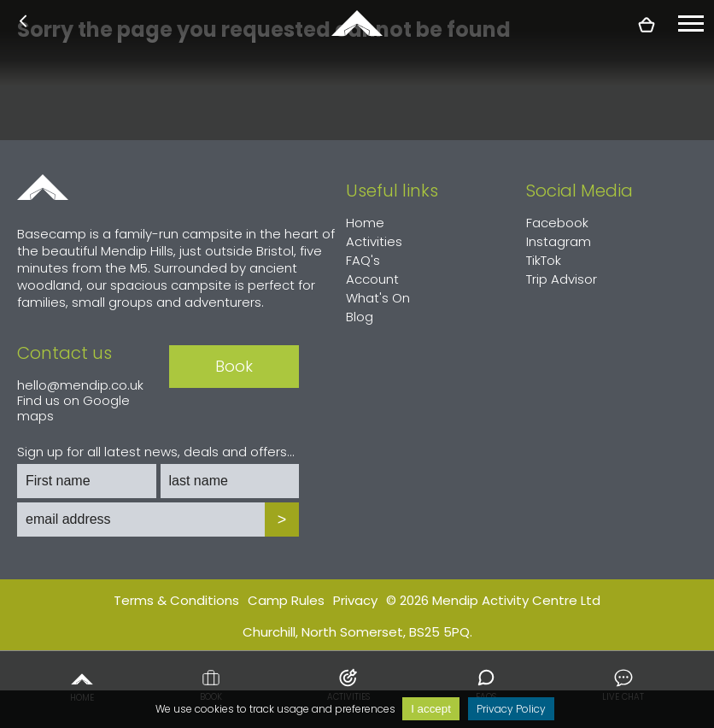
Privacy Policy (511, 709)
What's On (378, 298)
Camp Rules (286, 600)
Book (211, 685)
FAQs (486, 685)
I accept (431, 709)
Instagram (559, 241)
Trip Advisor (562, 279)
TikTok (544, 260)
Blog (360, 317)
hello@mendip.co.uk (80, 385)
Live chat (623, 685)
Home (82, 685)
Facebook (557, 223)
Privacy (355, 600)
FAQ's (363, 260)
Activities (348, 685)
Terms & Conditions (176, 600)
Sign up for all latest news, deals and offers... (156, 452)
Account (372, 279)
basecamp (357, 23)
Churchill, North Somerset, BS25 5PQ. (357, 632)
